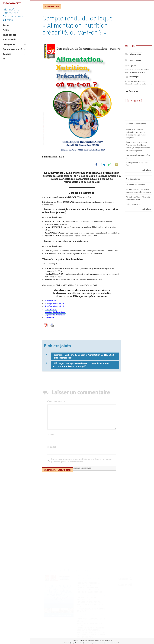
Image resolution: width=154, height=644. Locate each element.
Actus (6, 30)
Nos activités (14, 40)
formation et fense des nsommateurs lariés (13, 14)
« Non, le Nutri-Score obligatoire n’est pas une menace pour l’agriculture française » (136, 194)
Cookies (101, 643)
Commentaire (56, 458)
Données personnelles (113, 643)
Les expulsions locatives (135, 245)
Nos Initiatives (136, 64)
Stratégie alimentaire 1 (54, 303)
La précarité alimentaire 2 (56, 315)
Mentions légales (90, 643)
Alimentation (52, 6)
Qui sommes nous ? (14, 49)
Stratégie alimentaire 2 (54, 306)
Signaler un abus (77, 643)
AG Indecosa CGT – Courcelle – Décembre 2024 (138, 259)
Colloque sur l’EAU (133, 265)
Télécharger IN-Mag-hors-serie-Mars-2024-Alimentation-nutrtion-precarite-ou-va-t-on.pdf (81, 386)
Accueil (6, 25)
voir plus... (147, 230)
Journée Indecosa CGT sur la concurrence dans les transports (138, 251)
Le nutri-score (51, 309)
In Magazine (14, 44)
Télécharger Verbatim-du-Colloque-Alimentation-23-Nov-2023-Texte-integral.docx (84, 377)
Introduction (50, 301)
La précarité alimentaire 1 (56, 312)
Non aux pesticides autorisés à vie (138, 217)
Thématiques (14, 35)
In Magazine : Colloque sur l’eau (137, 224)
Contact (14, 54)
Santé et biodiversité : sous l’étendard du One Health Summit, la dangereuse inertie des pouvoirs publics (138, 207)
